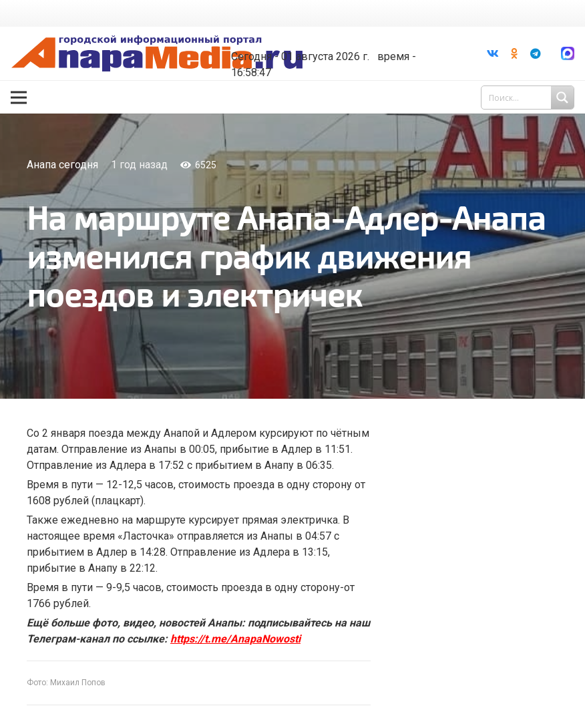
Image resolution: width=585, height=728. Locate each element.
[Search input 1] (529, 98)
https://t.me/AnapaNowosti (235, 639)
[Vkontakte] (493, 53)
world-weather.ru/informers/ (321, 47)
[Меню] (19, 98)
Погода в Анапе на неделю (321, 35)
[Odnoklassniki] (514, 53)
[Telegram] (536, 53)
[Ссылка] (160, 54)
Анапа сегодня (62, 165)
